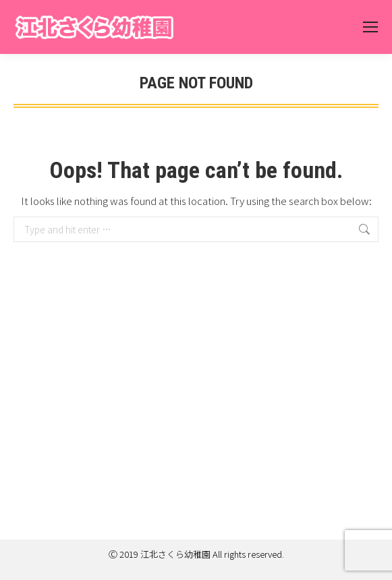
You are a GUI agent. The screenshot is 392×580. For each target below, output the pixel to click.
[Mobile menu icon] (370, 27)
